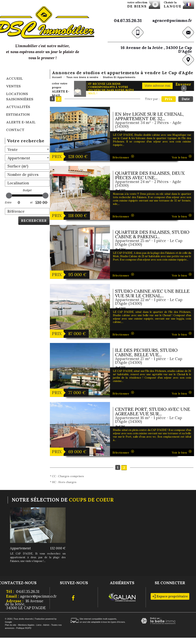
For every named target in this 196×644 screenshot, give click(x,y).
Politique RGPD (24, 628)
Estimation (18, 114)
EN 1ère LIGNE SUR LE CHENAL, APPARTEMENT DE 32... (149, 116)
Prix (169, 99)
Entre (8, 202)
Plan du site (11, 625)
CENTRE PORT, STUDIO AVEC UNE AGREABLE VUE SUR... (153, 411)
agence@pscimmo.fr (172, 20)
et (31, 202)
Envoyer (183, 86)
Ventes (13, 86)
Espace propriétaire (170, 596)
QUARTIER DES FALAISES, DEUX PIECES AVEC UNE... (150, 175)
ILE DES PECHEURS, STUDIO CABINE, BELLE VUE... (146, 352)
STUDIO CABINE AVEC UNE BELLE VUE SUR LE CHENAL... (152, 293)
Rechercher (34, 221)
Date (186, 99)
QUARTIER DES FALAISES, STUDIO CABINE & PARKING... (152, 234)
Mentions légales (26, 625)
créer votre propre (61, 90)
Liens (39, 625)
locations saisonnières (20, 96)
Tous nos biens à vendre (82, 77)
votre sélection (137, 5)
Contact (15, 130)
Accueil (14, 78)
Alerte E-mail (21, 122)
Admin (46, 625)
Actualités (18, 107)
